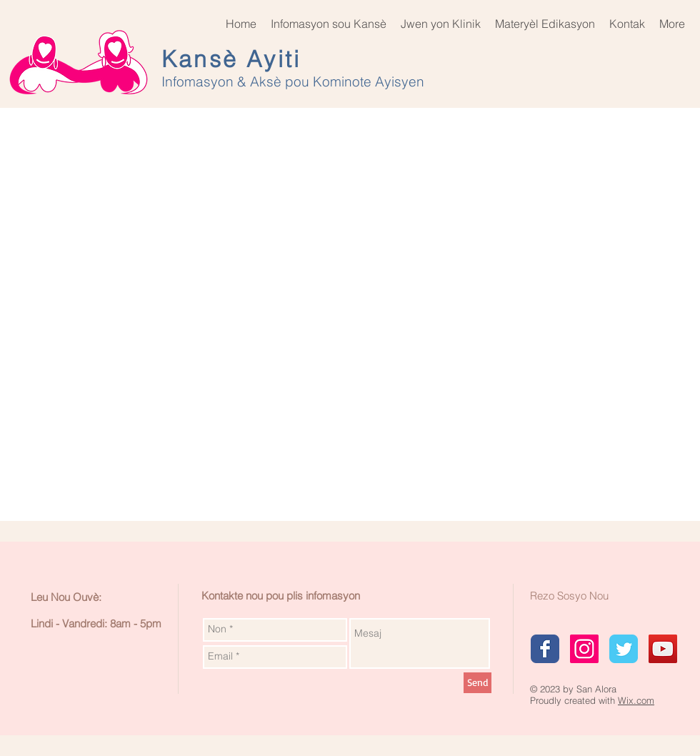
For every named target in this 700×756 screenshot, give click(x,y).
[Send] (477, 683)
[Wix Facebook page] (545, 649)
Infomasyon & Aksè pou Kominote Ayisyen (295, 81)
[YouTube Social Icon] (663, 649)
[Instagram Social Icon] (584, 649)
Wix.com (636, 700)
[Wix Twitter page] (624, 649)
